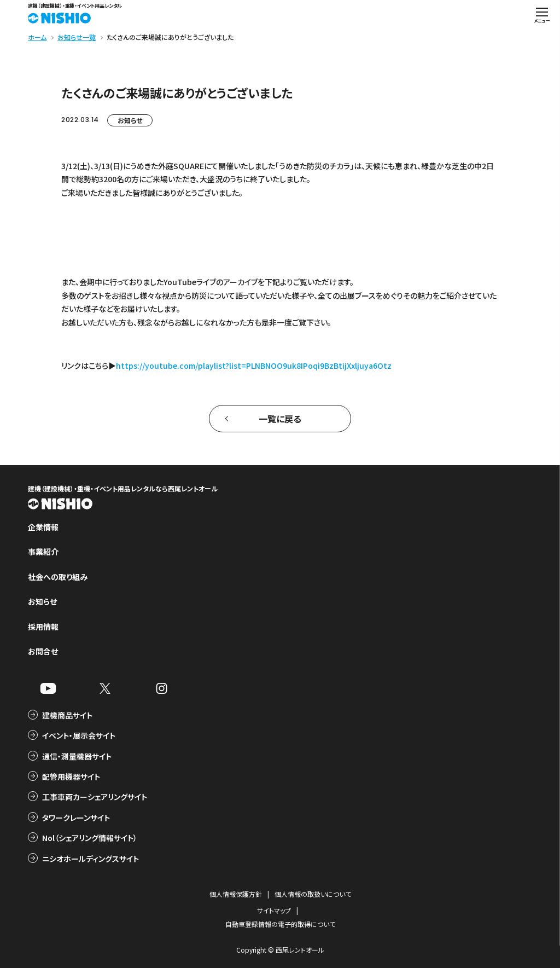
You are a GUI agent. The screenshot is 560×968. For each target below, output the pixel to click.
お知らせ (130, 120)
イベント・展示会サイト (79, 735)
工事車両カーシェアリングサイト (95, 797)
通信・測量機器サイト (77, 756)
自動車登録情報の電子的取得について (280, 924)
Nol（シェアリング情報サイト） (90, 838)
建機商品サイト (67, 715)
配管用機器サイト (71, 776)
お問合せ (43, 651)
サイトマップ (274, 910)
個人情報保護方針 (236, 894)
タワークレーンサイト (76, 818)
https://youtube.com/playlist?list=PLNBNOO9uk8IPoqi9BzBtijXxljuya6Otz (254, 366)
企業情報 (43, 527)
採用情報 (43, 627)
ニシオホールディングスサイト (91, 859)
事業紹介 (43, 552)
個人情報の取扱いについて (313, 894)
